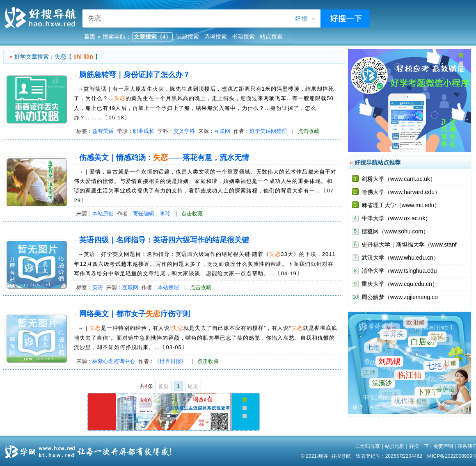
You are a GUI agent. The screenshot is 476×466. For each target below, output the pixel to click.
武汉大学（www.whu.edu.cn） (400, 258)
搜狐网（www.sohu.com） (395, 231)
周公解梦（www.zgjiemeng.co (400, 297)
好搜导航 (341, 456)
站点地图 (395, 446)
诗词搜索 (215, 37)
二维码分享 (368, 446)
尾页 (193, 386)
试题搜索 (188, 37)
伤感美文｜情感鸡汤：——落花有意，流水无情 (164, 158)
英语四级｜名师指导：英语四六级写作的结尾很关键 (164, 240)
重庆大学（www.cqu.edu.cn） (400, 284)
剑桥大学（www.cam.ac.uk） (399, 179)
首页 (163, 386)
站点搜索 (271, 37)
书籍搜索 (243, 37)
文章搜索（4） (152, 37)
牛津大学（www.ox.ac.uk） (396, 218)
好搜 (302, 19)
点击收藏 (309, 131)
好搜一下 (419, 446)
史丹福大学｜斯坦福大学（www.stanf (409, 244)
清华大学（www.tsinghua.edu (399, 271)
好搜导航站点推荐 (378, 162)
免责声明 (443, 446)
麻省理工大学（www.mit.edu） (401, 205)
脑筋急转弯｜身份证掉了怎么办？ (135, 75)
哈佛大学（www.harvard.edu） (401, 192)
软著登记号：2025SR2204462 (389, 456)
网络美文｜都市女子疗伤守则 (135, 314)
